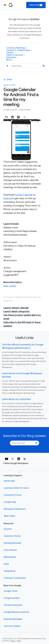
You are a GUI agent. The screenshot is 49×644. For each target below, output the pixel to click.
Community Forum (13, 495)
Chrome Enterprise (13, 605)
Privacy (13, 641)
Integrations (10, 571)
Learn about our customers (16, 399)
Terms (19, 641)
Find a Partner (10, 550)
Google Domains (12, 598)
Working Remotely (13, 543)
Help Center (10, 286)
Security (8, 529)
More (10, 60)
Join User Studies (12, 626)
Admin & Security (16, 55)
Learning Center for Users (16, 488)
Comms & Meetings (17, 48)
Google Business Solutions (16, 612)
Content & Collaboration (19, 50)
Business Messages (13, 619)
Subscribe (36, 5)
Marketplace (10, 557)
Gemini (11, 53)
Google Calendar (11, 110)
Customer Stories (12, 536)
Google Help (10, 502)
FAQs (6, 564)
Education (12, 57)
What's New (9, 516)
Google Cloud (11, 591)
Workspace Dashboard (15, 509)
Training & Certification (15, 578)
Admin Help (9, 481)
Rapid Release (25, 110)
